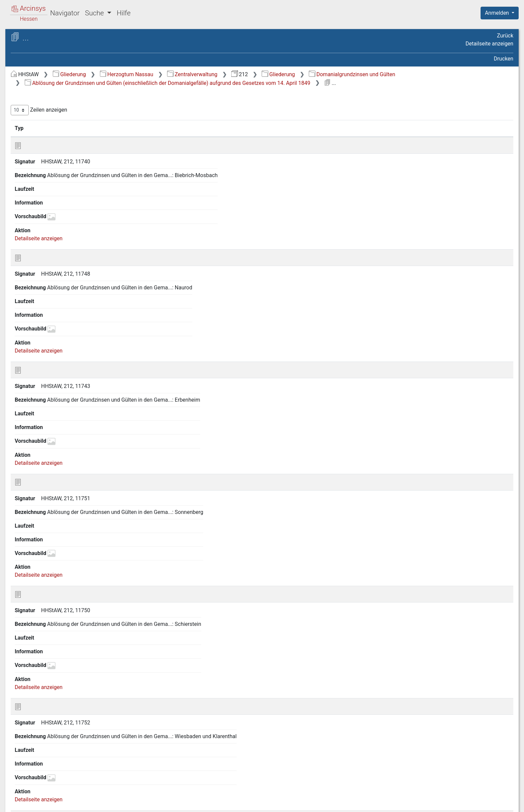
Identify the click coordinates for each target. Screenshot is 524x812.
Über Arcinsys (352, 803)
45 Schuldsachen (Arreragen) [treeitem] (58, 600)
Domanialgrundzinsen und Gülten (464, 74)
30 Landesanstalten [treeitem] (46, 469)
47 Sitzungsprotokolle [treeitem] (49, 617)
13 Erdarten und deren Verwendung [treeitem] (49, 236)
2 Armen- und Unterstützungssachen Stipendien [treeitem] (59, 113)
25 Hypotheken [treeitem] (41, 412)
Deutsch (40, 798)
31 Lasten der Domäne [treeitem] (50, 477)
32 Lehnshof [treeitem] (38, 485)
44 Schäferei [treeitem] (38, 592)
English (15, 798)
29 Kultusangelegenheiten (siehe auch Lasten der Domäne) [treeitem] (62, 456)
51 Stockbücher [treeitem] (42, 650)
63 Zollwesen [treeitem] (39, 773)
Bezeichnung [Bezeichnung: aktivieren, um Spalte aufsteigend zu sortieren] (219, 128)
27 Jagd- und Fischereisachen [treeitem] (58, 436)
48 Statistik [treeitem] (36, 625)
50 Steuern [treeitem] (36, 642)
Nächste (476, 390)
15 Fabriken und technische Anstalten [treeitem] (56, 268)
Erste (386, 390)
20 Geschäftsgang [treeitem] (45, 314)
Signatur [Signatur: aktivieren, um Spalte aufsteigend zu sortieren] (162, 128)
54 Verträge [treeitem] (37, 682)
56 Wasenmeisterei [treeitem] (46, 707)
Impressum (502, 803)
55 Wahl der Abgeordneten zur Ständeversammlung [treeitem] (59, 694)
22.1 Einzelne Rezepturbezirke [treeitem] (65, 355)
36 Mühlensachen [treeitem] (44, 518)
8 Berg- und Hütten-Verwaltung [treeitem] (59, 191)
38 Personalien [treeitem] (41, 535)
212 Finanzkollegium (54, 59)
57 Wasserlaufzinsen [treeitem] (48, 715)
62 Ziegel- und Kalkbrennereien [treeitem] (60, 764)
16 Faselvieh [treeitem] (38, 281)
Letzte (502, 390)
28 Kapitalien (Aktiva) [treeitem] (48, 444)
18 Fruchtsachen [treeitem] (43, 297)
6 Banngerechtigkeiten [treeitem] (50, 175)
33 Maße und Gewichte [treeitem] (50, 494)
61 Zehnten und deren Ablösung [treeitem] (61, 756)
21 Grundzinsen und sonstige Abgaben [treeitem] (58, 326)
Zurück (505, 36)
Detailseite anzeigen (489, 44)
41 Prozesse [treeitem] (38, 559)
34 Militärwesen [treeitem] (42, 502)
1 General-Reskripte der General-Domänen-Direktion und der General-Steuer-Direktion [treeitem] (62, 93)
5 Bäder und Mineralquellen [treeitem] (55, 166)
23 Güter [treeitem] (33, 395)
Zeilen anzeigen (151, 110)
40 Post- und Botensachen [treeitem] (54, 551)
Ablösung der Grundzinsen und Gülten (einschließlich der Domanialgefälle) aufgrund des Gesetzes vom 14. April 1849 (280, 83)
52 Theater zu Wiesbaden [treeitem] (53, 658)
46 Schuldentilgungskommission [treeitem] (62, 608)
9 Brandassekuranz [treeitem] (46, 199)
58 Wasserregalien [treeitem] (45, 723)
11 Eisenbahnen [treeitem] (42, 216)
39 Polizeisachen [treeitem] (43, 543)
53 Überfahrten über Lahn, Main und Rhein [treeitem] (60, 670)
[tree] (59, 429)
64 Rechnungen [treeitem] (41, 781)
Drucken (504, 59)
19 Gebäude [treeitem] (37, 306)
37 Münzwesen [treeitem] (41, 527)
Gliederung (182, 74)
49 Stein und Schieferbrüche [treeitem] (56, 633)
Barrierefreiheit (452, 803)
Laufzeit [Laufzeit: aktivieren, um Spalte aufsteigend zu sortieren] (356, 128)
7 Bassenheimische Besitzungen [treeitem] (61, 183)
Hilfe (123, 13)
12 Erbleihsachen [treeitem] (43, 224)
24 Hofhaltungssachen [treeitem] (50, 403)
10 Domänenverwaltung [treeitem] (51, 208)
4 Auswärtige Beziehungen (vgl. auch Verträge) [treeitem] (60, 154)
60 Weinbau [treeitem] (37, 748)
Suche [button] (95, 13)
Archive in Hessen (37, 38)
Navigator (65, 13)
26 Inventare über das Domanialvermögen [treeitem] (49, 424)
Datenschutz (401, 803)
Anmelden (498, 13)
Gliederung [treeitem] (29, 78)
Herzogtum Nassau (239, 74)
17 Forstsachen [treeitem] (41, 289)
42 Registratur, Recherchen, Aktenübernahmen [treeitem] (55, 571)
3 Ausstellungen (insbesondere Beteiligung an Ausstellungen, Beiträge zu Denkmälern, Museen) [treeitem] (64, 133)
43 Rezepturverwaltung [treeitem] (50, 584)
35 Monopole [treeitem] (39, 510)
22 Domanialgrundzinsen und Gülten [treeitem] (58, 342)
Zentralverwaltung (304, 74)
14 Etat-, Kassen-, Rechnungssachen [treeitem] (43, 252)
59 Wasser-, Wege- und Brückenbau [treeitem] (50, 735)
